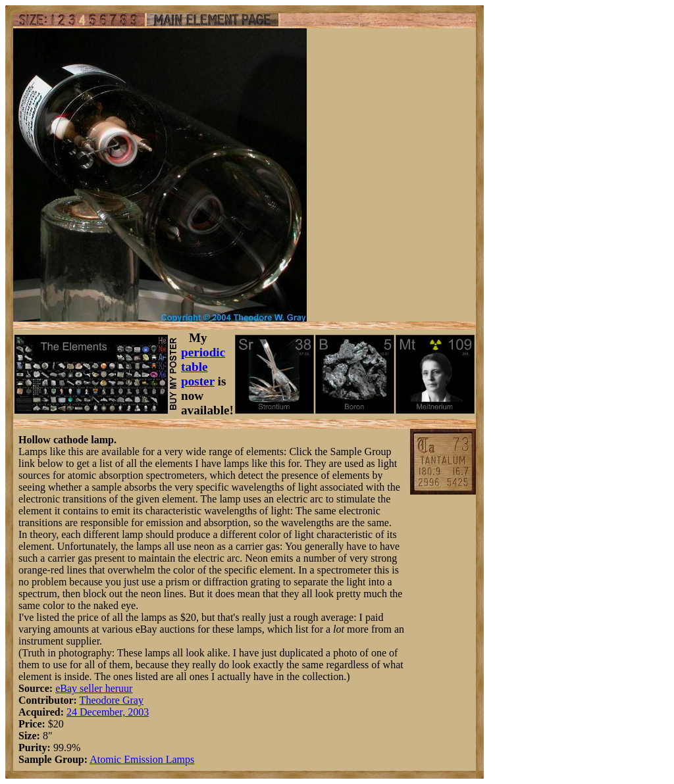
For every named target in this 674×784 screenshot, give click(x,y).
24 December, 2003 (108, 712)
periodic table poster (203, 367)
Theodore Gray (112, 700)
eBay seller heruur (94, 688)
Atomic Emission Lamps (142, 759)
